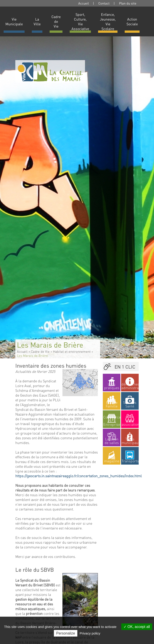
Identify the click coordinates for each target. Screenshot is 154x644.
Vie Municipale (14, 21)
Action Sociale (132, 21)
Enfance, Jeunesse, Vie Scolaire (108, 21)
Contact (104, 3)
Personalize (66, 633)
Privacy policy (90, 633)
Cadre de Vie (56, 21)
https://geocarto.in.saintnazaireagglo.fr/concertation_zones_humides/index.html (79, 476)
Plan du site (128, 3)
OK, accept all (137, 627)
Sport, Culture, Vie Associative (80, 21)
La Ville (37, 21)
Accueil (84, 3)
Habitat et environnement (72, 351)
